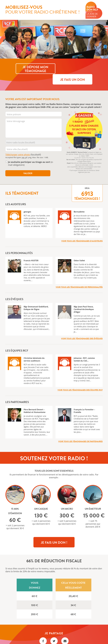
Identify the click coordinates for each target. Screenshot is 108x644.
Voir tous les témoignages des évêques (82, 329)
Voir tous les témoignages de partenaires (80, 431)
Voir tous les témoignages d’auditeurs (82, 231)
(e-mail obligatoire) (31, 153)
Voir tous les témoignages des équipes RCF (80, 380)
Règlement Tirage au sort (54, 638)
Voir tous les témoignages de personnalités (79, 277)
